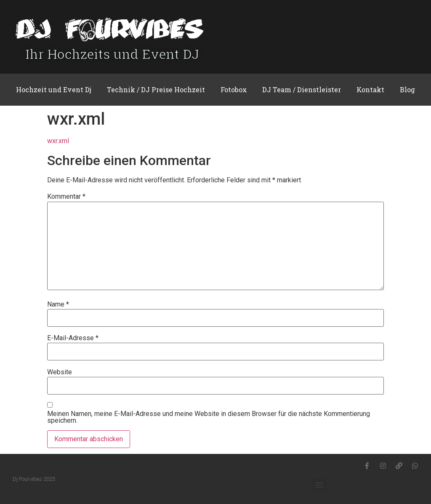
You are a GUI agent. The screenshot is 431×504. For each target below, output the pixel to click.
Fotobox (234, 89)
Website (60, 372)
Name (58, 304)
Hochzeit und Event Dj (54, 89)
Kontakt (370, 89)
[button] (319, 484)
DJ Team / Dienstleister (302, 89)
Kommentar (66, 197)
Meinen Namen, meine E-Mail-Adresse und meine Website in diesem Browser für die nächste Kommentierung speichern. (209, 417)
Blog (407, 89)
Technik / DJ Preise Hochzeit (156, 89)
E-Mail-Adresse (73, 338)
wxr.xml (58, 141)
